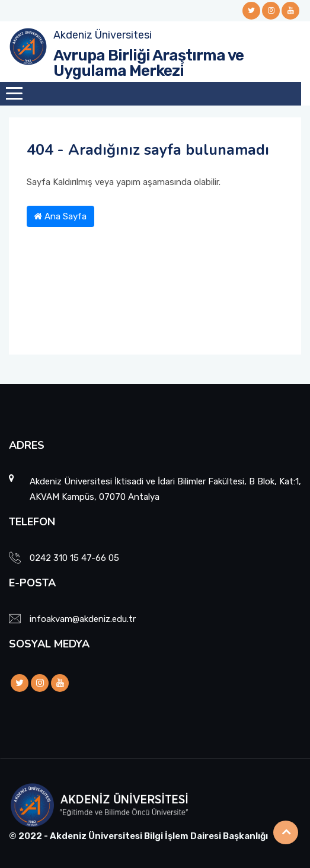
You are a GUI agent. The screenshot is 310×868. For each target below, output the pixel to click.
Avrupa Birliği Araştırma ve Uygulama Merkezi (148, 63)
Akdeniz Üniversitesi (103, 35)
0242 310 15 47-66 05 (74, 558)
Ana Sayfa (60, 216)
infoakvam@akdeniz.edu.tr (83, 619)
